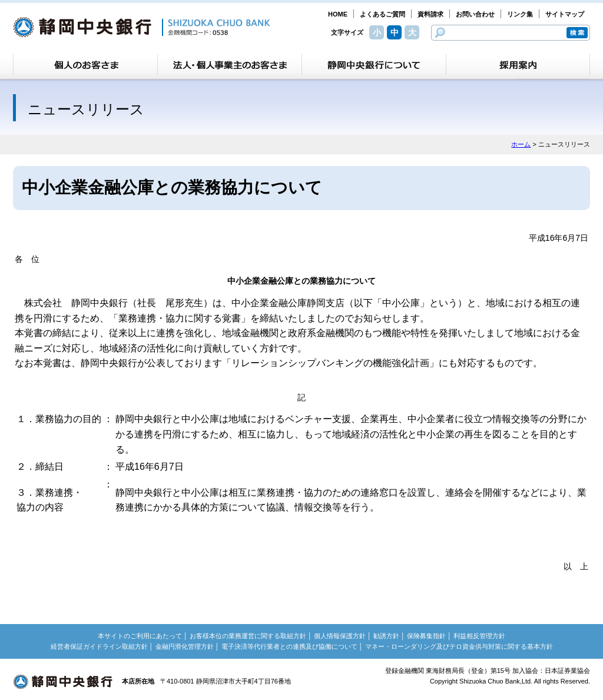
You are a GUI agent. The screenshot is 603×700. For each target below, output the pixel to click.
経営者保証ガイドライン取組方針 (99, 646)
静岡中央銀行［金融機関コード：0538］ (142, 27)
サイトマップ (565, 14)
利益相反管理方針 (479, 636)
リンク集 (520, 14)
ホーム (521, 144)
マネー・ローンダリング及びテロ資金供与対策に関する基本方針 (459, 646)
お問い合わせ (475, 14)
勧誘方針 (386, 636)
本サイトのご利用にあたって (140, 636)
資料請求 (430, 14)
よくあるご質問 (382, 14)
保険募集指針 (426, 636)
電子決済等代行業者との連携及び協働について (289, 646)
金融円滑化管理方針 (185, 646)
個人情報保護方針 (340, 636)
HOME (338, 14)
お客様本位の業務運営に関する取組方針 (248, 636)
